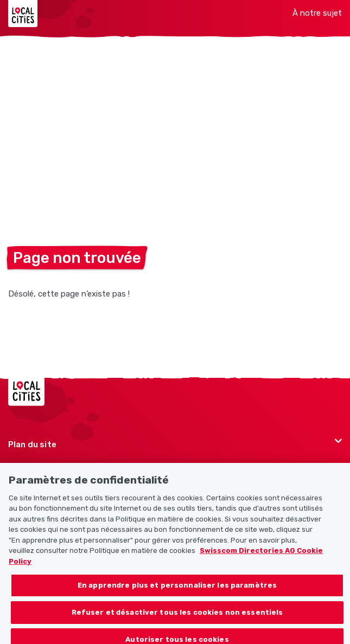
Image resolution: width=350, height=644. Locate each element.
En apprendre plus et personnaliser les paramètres (177, 591)
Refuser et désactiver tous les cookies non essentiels (177, 618)
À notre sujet (317, 13)
